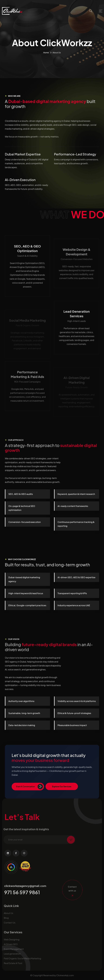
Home (46, 52)
